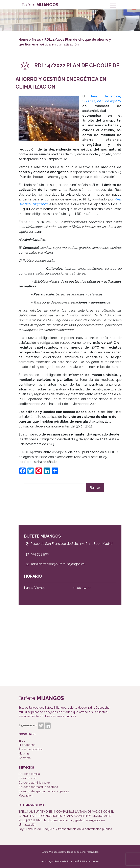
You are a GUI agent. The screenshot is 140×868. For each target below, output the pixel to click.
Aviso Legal (47, 861)
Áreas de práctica (31, 749)
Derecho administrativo (34, 783)
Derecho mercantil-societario (38, 787)
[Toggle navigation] (113, 5)
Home (24, 40)
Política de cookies (89, 861)
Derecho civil (27, 778)
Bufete (40, 5)
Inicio (22, 741)
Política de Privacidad (66, 861)
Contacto (25, 758)
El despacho (27, 745)
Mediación (26, 795)
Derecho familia (29, 774)
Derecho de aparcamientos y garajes (44, 791)
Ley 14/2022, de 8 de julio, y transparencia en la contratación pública (65, 829)
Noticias (24, 753)
